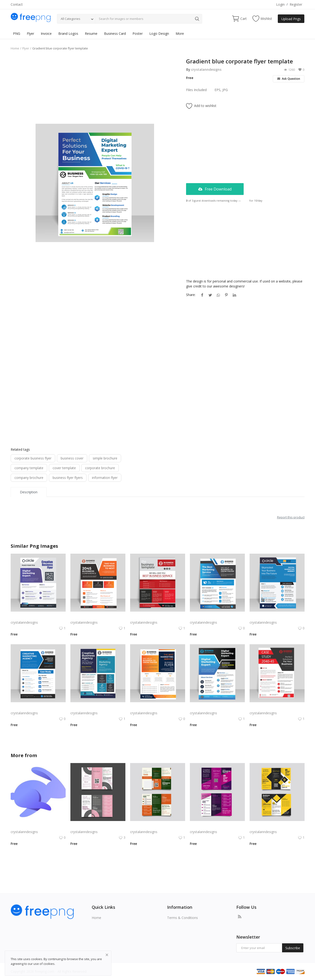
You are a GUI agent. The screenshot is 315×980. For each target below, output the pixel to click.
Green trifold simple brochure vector (158, 826)
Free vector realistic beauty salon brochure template (98, 826)
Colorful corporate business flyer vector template (158, 617)
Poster (138, 33)
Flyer (30, 33)
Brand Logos (68, 33)
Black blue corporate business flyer (217, 707)
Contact (17, 4)
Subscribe (293, 948)
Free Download (215, 189)
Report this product (291, 517)
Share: (191, 295)
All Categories (71, 19)
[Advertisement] (95, 91)
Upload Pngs (291, 19)
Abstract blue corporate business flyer (98, 707)
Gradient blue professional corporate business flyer (217, 617)
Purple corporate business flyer (34, 617)
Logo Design (159, 33)
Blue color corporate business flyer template (38, 707)
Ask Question (289, 79)
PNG (17, 33)
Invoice (46, 33)
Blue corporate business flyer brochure (277, 617)
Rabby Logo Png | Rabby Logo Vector (38, 826)
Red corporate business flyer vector (277, 707)
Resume (91, 33)
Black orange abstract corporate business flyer (158, 707)
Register (296, 4)
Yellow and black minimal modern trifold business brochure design (277, 826)
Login (280, 4)
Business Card (115, 33)
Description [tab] (29, 492)
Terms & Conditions (183, 918)
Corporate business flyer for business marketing (98, 617)
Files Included (196, 90)
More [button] (180, 33)
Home (15, 48)
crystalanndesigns (206, 69)
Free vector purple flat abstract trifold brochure (217, 826)
